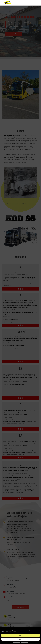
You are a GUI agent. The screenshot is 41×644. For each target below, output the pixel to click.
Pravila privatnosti (17, 642)
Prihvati (21, 635)
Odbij (20, 639)
